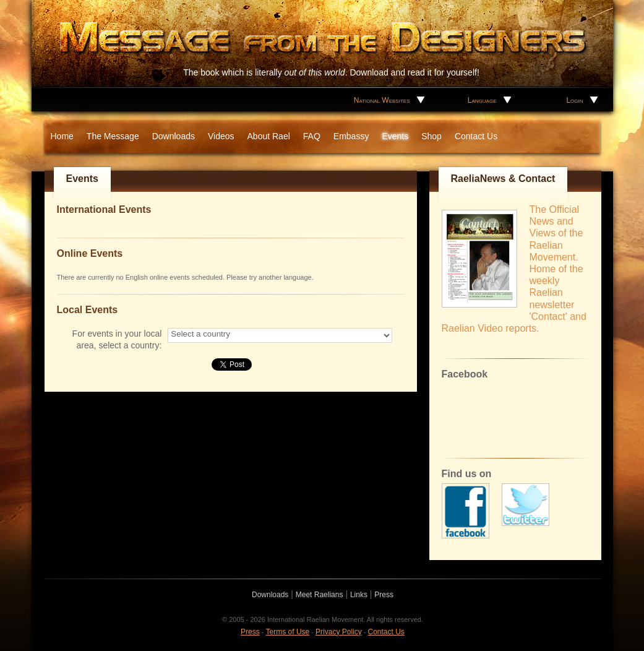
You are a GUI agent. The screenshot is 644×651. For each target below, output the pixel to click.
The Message (113, 136)
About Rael (269, 136)
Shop (431, 136)
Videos (221, 136)
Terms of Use (288, 632)
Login (574, 100)
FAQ (312, 136)
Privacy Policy (339, 632)
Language (482, 100)
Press (384, 595)
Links (359, 595)
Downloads (174, 136)
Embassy (351, 136)
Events (395, 136)
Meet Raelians (320, 595)
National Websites (382, 100)
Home (62, 136)
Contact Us (476, 136)
